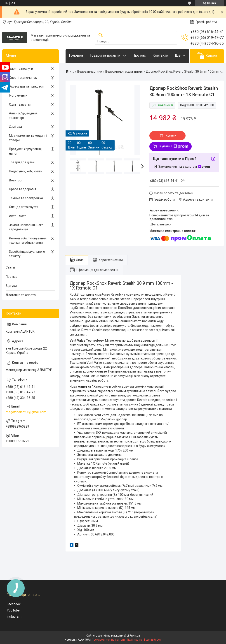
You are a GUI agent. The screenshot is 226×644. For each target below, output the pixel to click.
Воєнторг (16, 180)
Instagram (14, 616)
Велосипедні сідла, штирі (124, 72)
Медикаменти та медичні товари (28, 138)
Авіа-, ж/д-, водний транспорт (23, 116)
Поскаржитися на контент (108, 640)
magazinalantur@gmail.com (26, 412)
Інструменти (18, 95)
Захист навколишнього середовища (26, 227)
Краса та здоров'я (23, 189)
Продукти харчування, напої (26, 151)
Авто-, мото (18, 216)
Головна (76, 55)
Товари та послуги (105, 55)
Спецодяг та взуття (24, 207)
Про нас (139, 55)
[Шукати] (101, 35)
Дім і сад (16, 127)
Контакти (160, 55)
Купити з (174, 146)
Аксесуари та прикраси (26, 86)
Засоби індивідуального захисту (27, 254)
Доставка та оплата (21, 295)
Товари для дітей (22, 162)
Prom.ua (135, 636)
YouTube (13, 610)
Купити (171, 135)
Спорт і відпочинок (23, 78)
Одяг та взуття (20, 104)
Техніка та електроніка (26, 198)
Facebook (14, 604)
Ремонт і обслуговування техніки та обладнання (28, 241)
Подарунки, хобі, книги (26, 171)
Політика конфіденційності (144, 640)
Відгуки (11, 286)
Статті (10, 267)
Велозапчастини (90, 72)
